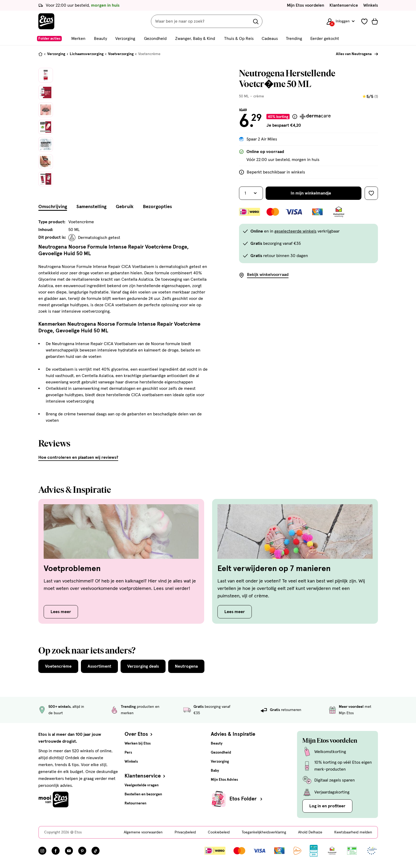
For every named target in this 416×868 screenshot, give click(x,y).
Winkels (371, 5)
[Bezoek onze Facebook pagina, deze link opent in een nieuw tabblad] (56, 851)
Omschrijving (53, 207)
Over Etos (139, 734)
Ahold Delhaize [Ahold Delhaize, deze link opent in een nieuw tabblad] (310, 832)
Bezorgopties (157, 207)
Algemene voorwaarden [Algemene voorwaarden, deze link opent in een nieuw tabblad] (143, 832)
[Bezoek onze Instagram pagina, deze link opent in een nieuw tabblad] (42, 851)
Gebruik (125, 207)
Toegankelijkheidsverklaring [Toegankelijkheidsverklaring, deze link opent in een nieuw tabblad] (264, 832)
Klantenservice (344, 5)
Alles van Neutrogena (354, 54)
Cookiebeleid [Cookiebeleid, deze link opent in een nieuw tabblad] (219, 832)
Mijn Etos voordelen (306, 5)
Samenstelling (91, 207)
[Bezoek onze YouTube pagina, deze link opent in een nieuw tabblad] (69, 851)
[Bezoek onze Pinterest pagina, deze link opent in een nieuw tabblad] (82, 851)
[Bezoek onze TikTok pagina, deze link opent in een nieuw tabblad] (96, 851)
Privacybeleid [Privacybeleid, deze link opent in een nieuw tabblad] (185, 832)
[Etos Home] (46, 21)
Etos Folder (246, 799)
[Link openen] (314, 851)
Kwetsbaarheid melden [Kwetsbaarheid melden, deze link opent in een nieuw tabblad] (353, 832)
